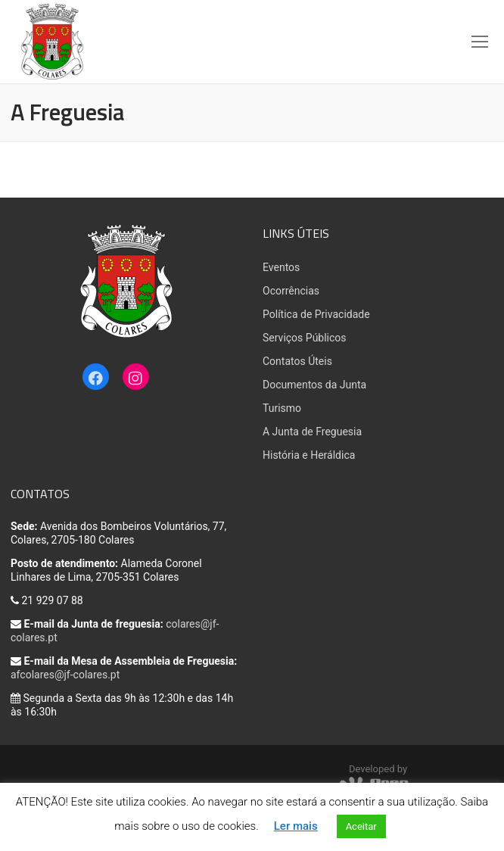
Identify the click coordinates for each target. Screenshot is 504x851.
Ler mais (296, 826)
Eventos (281, 267)
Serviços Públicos (305, 338)
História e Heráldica (309, 455)
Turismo (282, 408)
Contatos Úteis (297, 361)
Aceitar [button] (361, 826)
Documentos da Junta (314, 385)
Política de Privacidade (316, 314)
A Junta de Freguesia (312, 432)
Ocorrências (291, 291)
